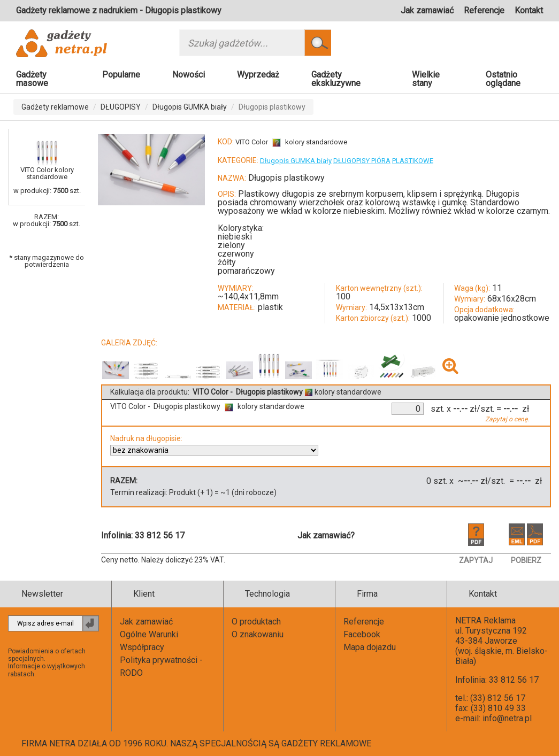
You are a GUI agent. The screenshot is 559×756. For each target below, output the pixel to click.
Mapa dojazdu (370, 647)
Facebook (362, 634)
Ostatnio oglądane (503, 79)
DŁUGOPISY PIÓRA (362, 161)
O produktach (256, 622)
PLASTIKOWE (413, 161)
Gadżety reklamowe (55, 107)
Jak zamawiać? (326, 535)
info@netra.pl (507, 718)
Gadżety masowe (32, 79)
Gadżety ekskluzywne (336, 79)
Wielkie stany (426, 79)
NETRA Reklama (485, 620)
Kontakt (529, 10)
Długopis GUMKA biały (190, 107)
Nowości (189, 75)
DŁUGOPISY (121, 107)
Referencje (484, 10)
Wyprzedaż (258, 75)
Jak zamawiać (427, 10)
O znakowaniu (258, 634)
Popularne (121, 75)
